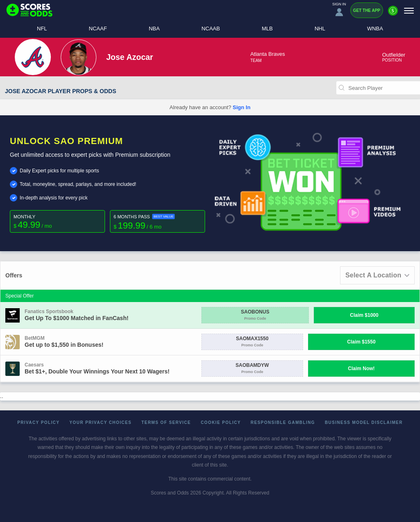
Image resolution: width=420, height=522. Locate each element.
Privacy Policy (38, 422)
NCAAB (211, 29)
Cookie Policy (221, 422)
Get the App (367, 10)
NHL (320, 29)
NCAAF (98, 29)
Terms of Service (166, 422)
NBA (154, 29)
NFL (42, 29)
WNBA (375, 29)
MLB (267, 29)
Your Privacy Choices (100, 422)
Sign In (241, 107)
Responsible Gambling (283, 422)
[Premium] (393, 14)
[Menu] (409, 10)
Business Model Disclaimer (364, 422)
